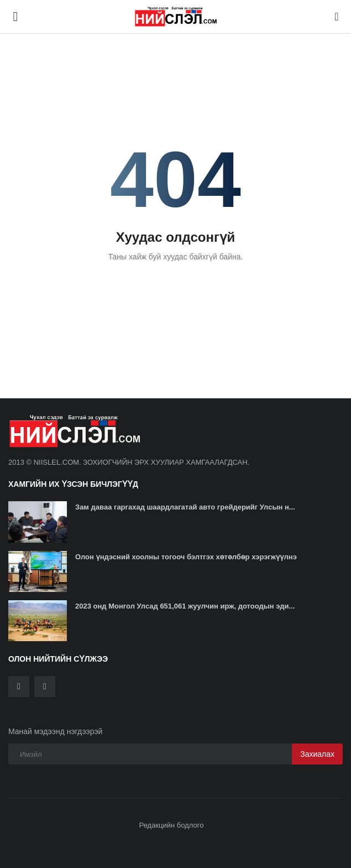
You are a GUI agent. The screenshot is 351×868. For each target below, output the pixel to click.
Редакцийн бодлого (172, 825)
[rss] (45, 687)
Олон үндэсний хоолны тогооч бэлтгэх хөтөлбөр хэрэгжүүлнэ (186, 557)
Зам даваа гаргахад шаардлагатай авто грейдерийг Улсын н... (185, 507)
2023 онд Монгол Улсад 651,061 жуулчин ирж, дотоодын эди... (185, 606)
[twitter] (19, 687)
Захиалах (317, 754)
